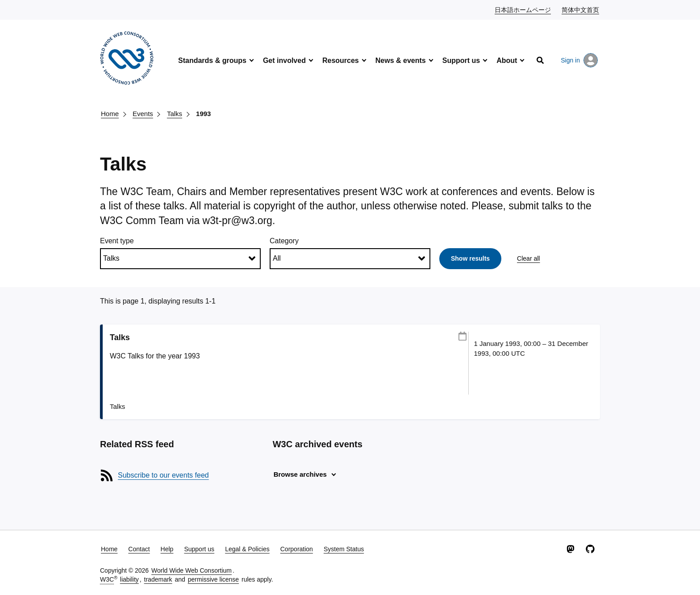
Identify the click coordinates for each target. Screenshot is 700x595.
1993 (203, 114)
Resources (341, 60)
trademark (158, 579)
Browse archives (300, 474)
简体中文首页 (581, 9)
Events (143, 114)
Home (110, 114)
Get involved (284, 60)
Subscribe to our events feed (163, 475)
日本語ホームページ (523, 9)
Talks (175, 114)
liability (129, 579)
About (507, 60)
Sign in (579, 60)
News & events (401, 60)
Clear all (528, 258)
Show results (470, 258)
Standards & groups (212, 60)
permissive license (213, 579)
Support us (461, 60)
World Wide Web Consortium (192, 570)
